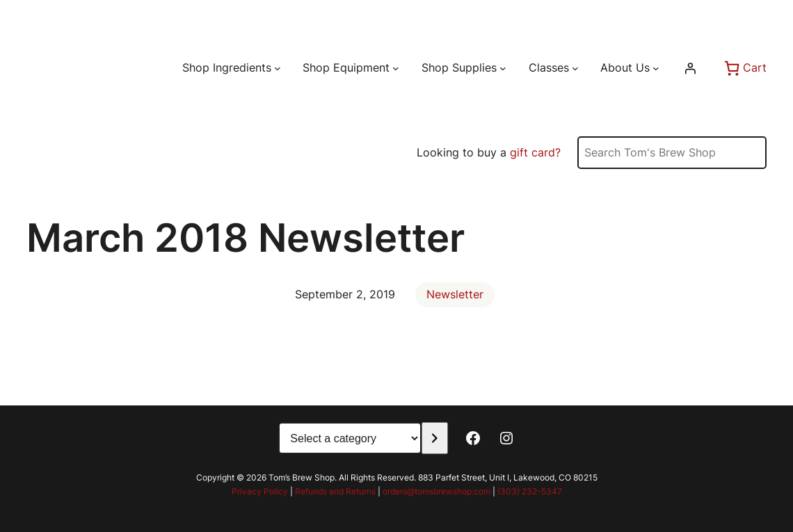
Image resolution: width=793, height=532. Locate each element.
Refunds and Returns (335, 491)
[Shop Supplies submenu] (503, 68)
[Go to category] (434, 438)
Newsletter (455, 294)
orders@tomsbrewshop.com (436, 491)
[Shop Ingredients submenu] (278, 68)
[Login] (690, 68)
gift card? (535, 152)
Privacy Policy (260, 491)
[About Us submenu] (656, 68)
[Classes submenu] (575, 68)
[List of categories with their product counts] (350, 438)
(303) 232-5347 (530, 491)
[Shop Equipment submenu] (396, 68)
